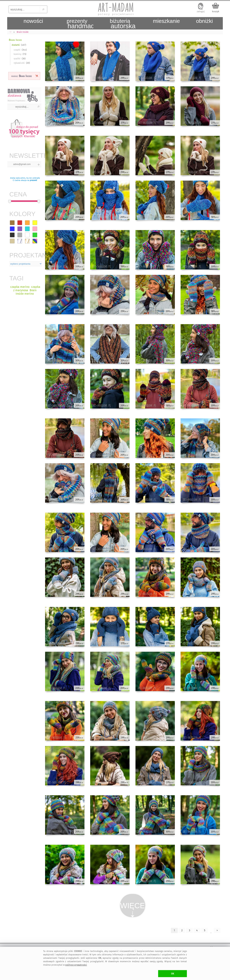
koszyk (216, 11)
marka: (22, 76)
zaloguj (201, 11)
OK (173, 974)
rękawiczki (19, 63)
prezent (33, 180)
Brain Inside (15, 40)
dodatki (16, 45)
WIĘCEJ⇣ (133, 909)
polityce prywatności (76, 965)
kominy (18, 54)
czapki (17, 50)
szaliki (17, 59)
